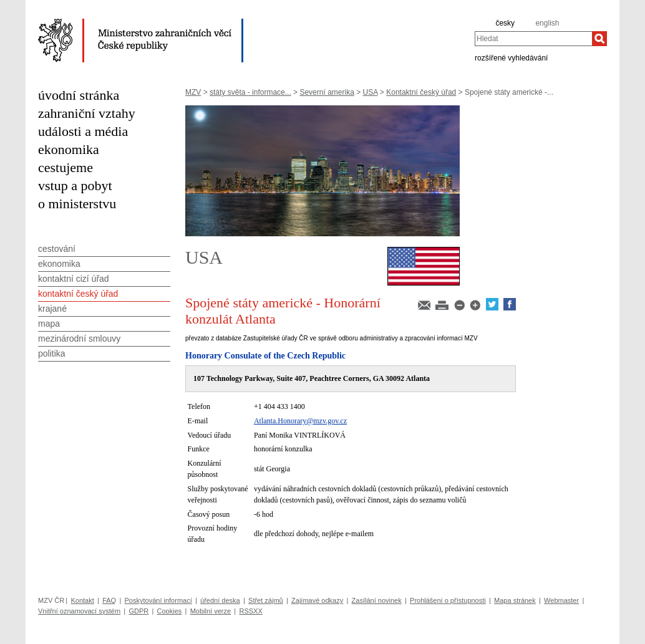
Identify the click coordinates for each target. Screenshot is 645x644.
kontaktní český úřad (78, 294)
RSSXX (250, 611)
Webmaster (561, 600)
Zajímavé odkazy (317, 600)
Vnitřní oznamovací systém (79, 611)
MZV (193, 92)
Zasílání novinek (377, 600)
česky (505, 23)
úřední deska (220, 600)
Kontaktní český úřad (421, 92)
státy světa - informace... (250, 92)
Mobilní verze (211, 611)
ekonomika (69, 149)
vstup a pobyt (75, 185)
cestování (57, 249)
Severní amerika (327, 92)
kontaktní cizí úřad (74, 279)
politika (52, 353)
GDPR (138, 611)
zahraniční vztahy (87, 113)
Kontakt (82, 600)
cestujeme (65, 167)
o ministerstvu (77, 204)
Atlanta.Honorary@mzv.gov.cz (300, 421)
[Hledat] (599, 39)
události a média (83, 131)
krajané (52, 309)
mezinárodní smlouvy (79, 339)
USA (371, 92)
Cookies (170, 611)
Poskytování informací (158, 600)
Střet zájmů (266, 600)
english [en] (547, 23)
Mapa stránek (515, 600)
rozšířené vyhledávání (511, 57)
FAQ (109, 600)
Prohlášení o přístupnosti (448, 600)
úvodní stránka (79, 95)
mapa (49, 324)
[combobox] (533, 39)
